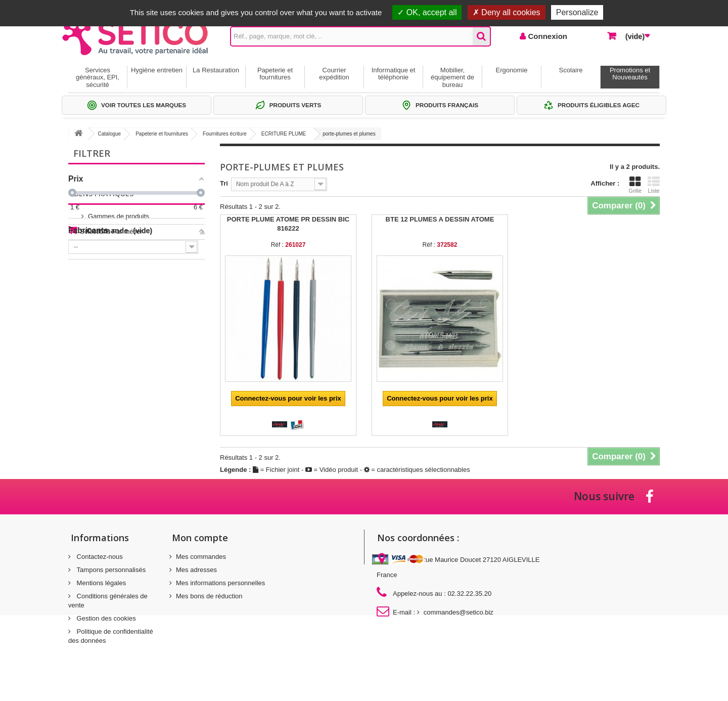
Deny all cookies (507, 12)
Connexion (547, 36)
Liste (654, 185)
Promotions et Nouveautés (630, 74)
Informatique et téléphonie (394, 74)
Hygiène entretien (157, 70)
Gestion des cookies (105, 618)
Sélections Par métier (111, 318)
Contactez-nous (99, 557)
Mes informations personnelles (220, 583)
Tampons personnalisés (110, 570)
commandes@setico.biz (459, 612)
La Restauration (216, 70)
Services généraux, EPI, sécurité (98, 77)
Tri (224, 183)
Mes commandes (201, 557)
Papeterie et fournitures (275, 74)
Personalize (577, 12)
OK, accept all (427, 12)
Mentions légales (100, 583)
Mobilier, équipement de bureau (452, 77)
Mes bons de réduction (209, 596)
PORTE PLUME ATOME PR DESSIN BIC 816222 (288, 224)
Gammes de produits (110, 303)
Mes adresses (196, 570)
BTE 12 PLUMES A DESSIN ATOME (440, 219)
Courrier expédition (334, 74)
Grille (635, 185)
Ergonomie (512, 70)
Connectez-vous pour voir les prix (288, 398)
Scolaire (571, 70)
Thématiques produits (111, 333)
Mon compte (200, 538)
